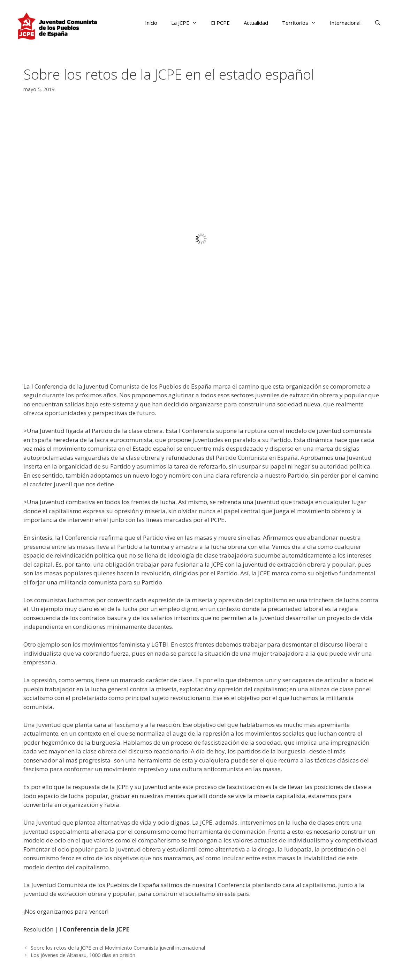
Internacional (345, 23)
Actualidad (256, 23)
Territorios (302, 23)
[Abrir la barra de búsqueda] (378, 23)
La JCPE (188, 23)
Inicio (151, 23)
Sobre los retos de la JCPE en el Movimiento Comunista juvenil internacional (118, 948)
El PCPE (220, 23)
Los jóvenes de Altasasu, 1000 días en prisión (83, 955)
